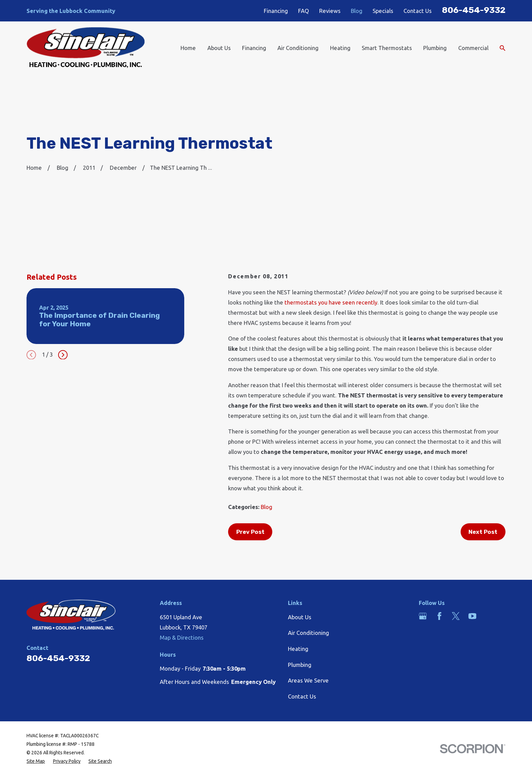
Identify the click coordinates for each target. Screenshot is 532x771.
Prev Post (250, 532)
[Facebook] (439, 616)
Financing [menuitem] (254, 48)
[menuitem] (36, 761)
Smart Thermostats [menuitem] (387, 48)
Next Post (483, 532)
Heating (298, 649)
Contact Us (418, 11)
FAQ (304, 11)
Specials (383, 11)
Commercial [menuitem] (473, 48)
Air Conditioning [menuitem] (298, 48)
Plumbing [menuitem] (435, 48)
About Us (300, 617)
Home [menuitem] (188, 48)
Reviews (330, 11)
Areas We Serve (308, 680)
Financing (276, 11)
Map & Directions (182, 637)
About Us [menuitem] (219, 48)
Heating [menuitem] (340, 48)
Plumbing (300, 665)
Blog (357, 11)
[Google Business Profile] (423, 616)
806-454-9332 (474, 10)
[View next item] (63, 355)
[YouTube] (472, 616)
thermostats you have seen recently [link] (331, 302)
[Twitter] (456, 616)
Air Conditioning (308, 633)
